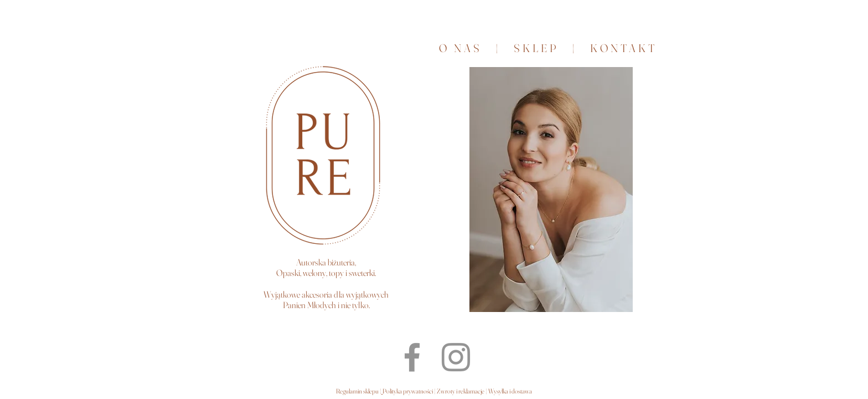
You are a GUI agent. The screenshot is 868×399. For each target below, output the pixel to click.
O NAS (461, 48)
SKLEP (543, 48)
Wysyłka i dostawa (510, 391)
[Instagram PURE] (456, 357)
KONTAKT (621, 48)
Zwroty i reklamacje (460, 391)
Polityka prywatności (408, 391)
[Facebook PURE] (412, 357)
